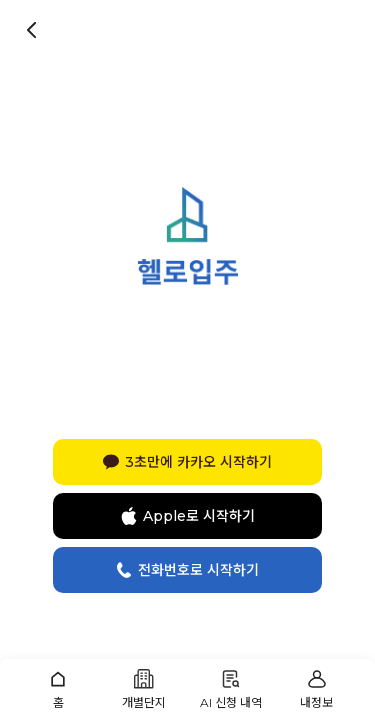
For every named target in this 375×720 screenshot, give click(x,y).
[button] (58, 689)
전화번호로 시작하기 (187, 570)
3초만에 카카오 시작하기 (187, 462)
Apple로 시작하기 (188, 516)
